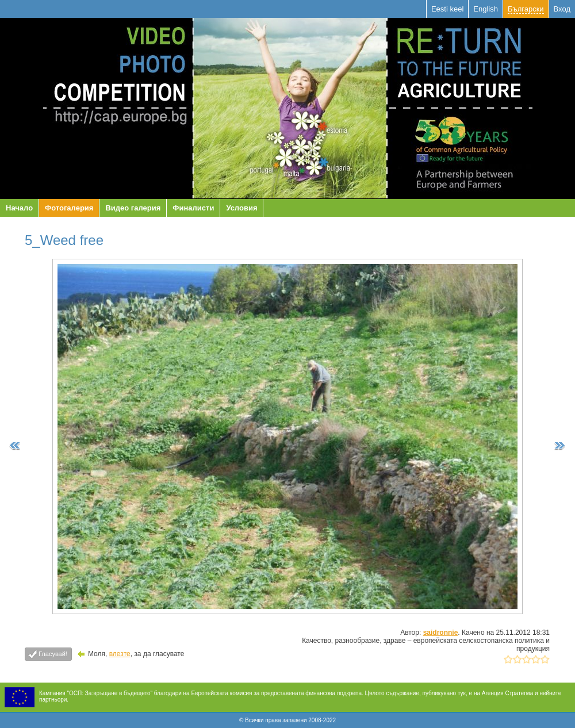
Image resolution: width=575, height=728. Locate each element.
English (486, 9)
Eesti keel (447, 9)
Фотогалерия (69, 208)
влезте (120, 654)
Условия (241, 208)
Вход (562, 9)
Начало (19, 208)
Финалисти (193, 208)
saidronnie (441, 633)
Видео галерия (133, 208)
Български (526, 9)
